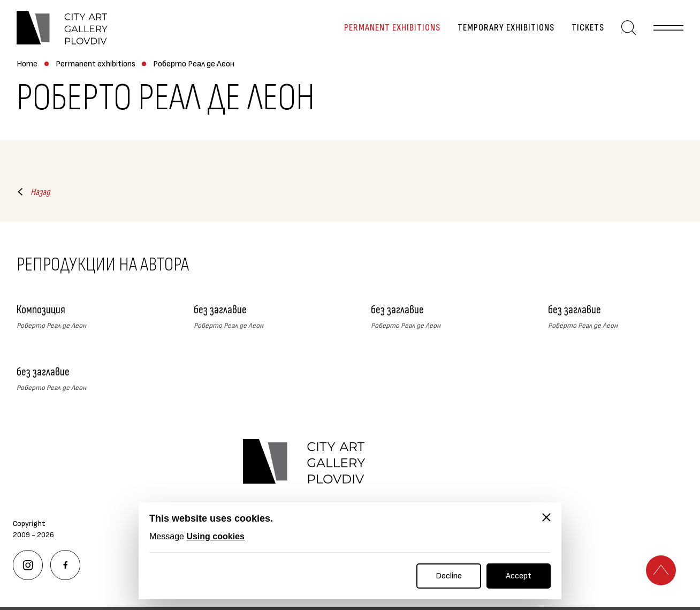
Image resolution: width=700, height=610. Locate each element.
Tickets (588, 28)
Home (27, 64)
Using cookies (215, 536)
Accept (519, 576)
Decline (449, 576)
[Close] (546, 517)
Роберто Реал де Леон (194, 64)
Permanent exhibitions (392, 28)
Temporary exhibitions (506, 28)
